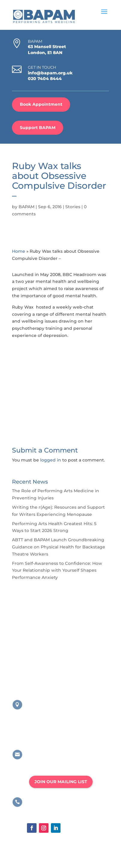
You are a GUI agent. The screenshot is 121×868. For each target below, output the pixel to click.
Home (19, 251)
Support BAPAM (38, 128)
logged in (51, 460)
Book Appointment (41, 104)
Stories (73, 207)
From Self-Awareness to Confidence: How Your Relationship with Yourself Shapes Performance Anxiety (57, 571)
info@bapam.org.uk (50, 73)
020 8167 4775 (45, 811)
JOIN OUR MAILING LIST (61, 782)
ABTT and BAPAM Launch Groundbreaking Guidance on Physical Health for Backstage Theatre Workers (59, 547)
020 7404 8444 (45, 79)
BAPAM (27, 207)
